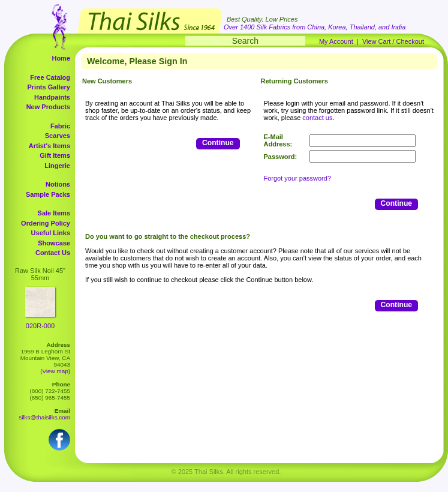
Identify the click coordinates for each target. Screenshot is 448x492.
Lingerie (57, 166)
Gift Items (55, 155)
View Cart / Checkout (393, 41)
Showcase (54, 243)
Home (61, 58)
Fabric (60, 126)
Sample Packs (48, 194)
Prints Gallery (49, 87)
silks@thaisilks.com (44, 417)
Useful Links (51, 233)
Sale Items (54, 213)
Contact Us (53, 253)
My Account (336, 41)
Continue (218, 143)
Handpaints (52, 97)
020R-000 (40, 326)
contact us (317, 118)
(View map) (55, 371)
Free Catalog (50, 77)
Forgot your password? (298, 178)
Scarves (58, 136)
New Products (48, 107)
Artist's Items (49, 146)
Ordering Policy (46, 223)
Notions (58, 184)
